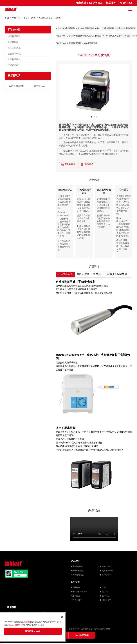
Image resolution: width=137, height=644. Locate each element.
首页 (7, 18)
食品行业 (76, 587)
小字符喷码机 (30, 18)
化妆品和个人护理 (80, 592)
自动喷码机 (39, 86)
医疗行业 (106, 596)
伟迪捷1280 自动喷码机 (84, 36)
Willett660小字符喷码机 (104, 28)
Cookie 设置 (14, 626)
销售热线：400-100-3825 (89, 3)
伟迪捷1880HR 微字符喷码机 (123, 36)
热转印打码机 (14, 48)
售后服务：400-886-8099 (119, 3)
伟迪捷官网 (13, 613)
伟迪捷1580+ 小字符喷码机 (65, 36)
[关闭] (62, 618)
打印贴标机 (13, 65)
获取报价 (87, 164)
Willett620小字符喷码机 (65, 28)
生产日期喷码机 (17, 86)
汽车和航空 (107, 600)
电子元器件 (77, 600)
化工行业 (106, 592)
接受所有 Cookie (33, 632)
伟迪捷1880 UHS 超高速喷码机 (104, 36)
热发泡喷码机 (14, 54)
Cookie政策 (29, 623)
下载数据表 (68, 164)
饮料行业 (106, 587)
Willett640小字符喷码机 (84, 28)
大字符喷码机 (14, 59)
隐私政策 (42, 613)
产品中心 (16, 18)
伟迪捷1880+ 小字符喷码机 (123, 28)
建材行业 (76, 596)
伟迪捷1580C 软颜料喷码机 (65, 43)
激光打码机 (13, 42)
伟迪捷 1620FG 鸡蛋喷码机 (84, 43)
